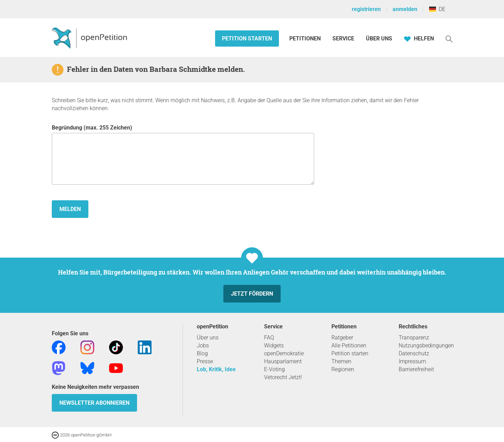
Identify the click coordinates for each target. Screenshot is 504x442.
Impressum (412, 361)
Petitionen (306, 39)
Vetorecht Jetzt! (283, 377)
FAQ (269, 338)
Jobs (203, 345)
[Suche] (449, 39)
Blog (202, 353)
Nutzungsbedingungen (426, 345)
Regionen (343, 369)
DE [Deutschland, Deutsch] (437, 9)
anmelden (405, 9)
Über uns (208, 338)
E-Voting (274, 369)
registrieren (366, 9)
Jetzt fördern (252, 294)
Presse (205, 361)
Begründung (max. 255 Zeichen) (183, 155)
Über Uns (379, 39)
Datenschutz (414, 353)
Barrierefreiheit (416, 369)
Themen (341, 361)
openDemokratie (284, 353)
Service (343, 39)
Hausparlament (283, 361)
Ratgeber (342, 338)
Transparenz (414, 338)
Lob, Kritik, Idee (216, 369)
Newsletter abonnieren (94, 403)
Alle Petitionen (349, 345)
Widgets (274, 345)
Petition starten (247, 39)
